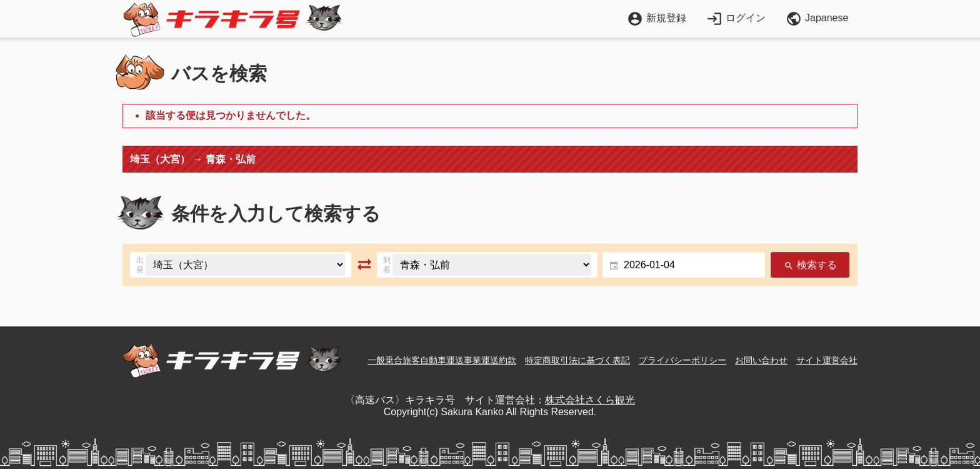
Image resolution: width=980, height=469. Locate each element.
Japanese (817, 19)
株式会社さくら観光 (590, 400)
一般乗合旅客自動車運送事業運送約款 (442, 360)
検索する (810, 265)
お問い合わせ (761, 360)
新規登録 (657, 18)
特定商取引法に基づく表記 (577, 360)
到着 (387, 265)
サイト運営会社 (827, 360)
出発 (140, 265)
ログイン (736, 18)
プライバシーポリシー (682, 360)
